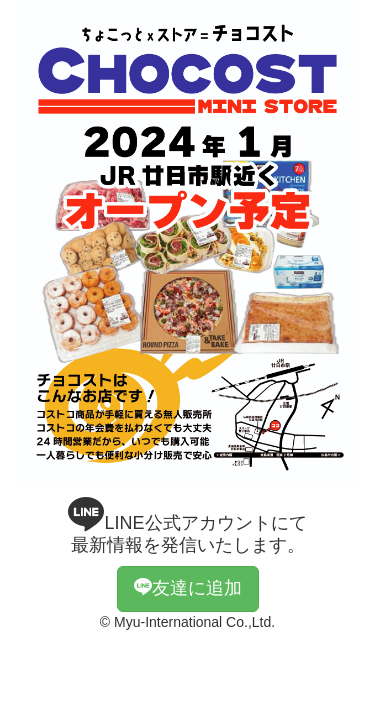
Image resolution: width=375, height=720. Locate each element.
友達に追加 (188, 588)
